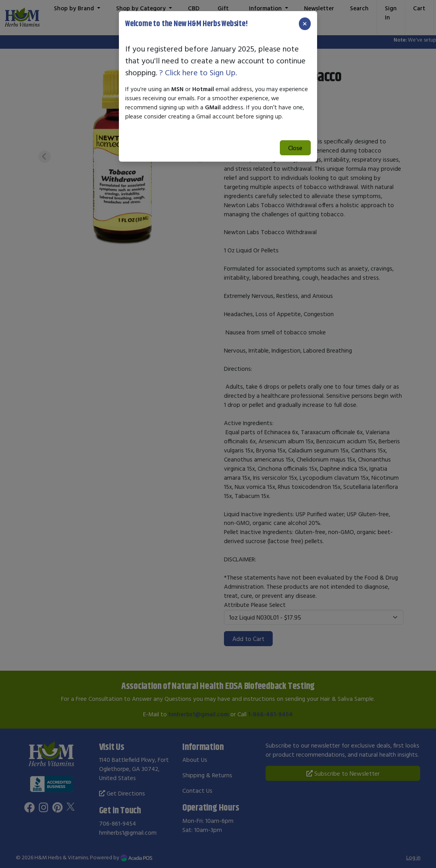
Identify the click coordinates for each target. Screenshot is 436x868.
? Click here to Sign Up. (198, 72)
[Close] (305, 24)
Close (295, 148)
